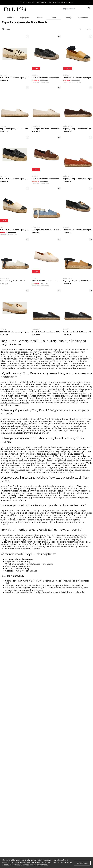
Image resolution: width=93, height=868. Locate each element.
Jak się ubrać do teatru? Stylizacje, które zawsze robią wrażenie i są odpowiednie (44, 589)
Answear (27, 430)
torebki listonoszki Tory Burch (15, 406)
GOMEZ (25, 427)
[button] (45, 2)
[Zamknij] (90, 2)
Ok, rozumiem (82, 863)
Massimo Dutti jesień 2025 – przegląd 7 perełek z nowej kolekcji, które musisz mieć (45, 596)
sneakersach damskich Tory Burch (17, 404)
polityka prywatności (39, 865)
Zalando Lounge (35, 432)
